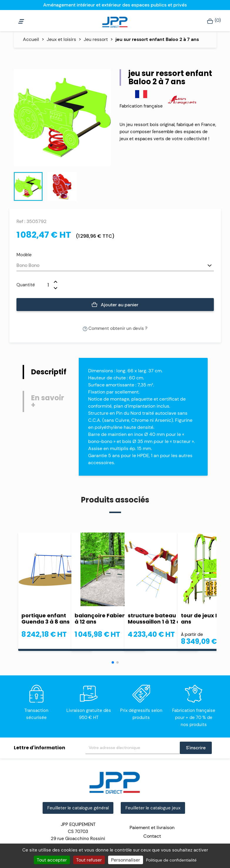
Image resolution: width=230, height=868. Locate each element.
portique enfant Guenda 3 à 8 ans (46, 619)
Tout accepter (52, 860)
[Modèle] (115, 266)
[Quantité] (44, 285)
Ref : (21, 221)
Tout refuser (89, 860)
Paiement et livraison (152, 828)
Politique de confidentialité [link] (171, 860)
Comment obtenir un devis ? (115, 328)
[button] (113, 662)
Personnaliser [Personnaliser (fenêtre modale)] (126, 860)
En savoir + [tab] (48, 401)
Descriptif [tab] (49, 372)
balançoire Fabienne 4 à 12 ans (106, 619)
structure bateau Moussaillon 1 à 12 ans (157, 619)
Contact (152, 836)
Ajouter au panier (115, 305)
